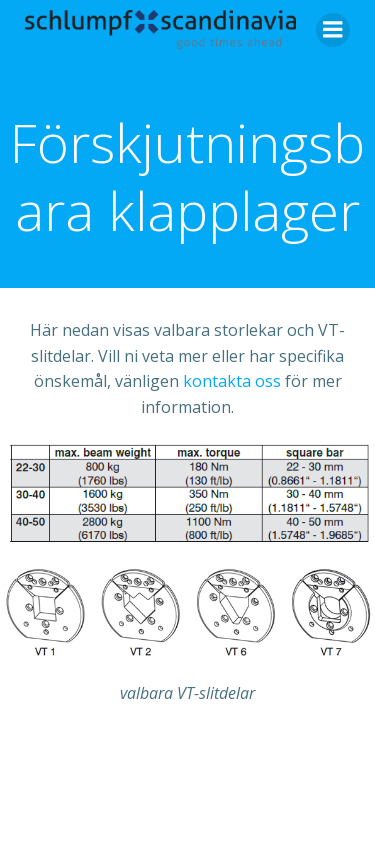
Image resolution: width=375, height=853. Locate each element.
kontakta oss (232, 381)
